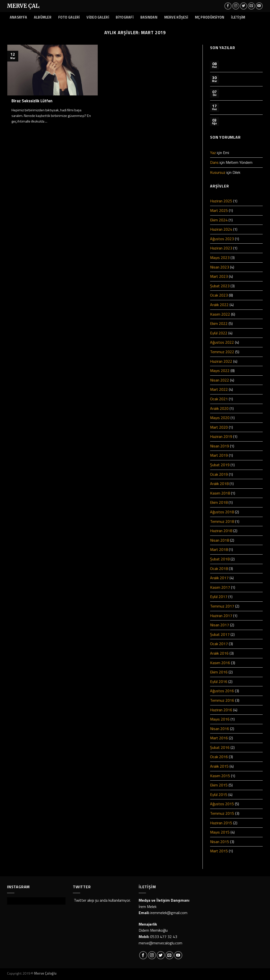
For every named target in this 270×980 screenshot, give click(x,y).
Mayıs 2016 (220, 719)
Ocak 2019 (219, 474)
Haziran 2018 (221, 531)
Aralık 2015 (219, 766)
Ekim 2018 (219, 502)
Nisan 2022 (220, 380)
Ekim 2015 (219, 785)
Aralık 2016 (219, 653)
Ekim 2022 (219, 323)
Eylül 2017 (219, 597)
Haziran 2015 (221, 823)
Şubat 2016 (220, 747)
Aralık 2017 (219, 578)
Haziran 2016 (221, 710)
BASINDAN (149, 17)
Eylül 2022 (219, 333)
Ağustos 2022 (222, 342)
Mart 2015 (219, 851)
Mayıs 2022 (220, 371)
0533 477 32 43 (164, 937)
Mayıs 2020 (220, 418)
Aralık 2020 (219, 408)
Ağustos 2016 (222, 691)
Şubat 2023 (220, 286)
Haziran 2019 (221, 436)
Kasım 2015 (220, 776)
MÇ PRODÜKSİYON (210, 17)
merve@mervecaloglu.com (160, 943)
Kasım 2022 (220, 314)
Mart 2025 (219, 210)
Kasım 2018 (220, 493)
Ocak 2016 (219, 757)
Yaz (213, 153)
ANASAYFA (18, 17)
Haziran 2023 (221, 248)
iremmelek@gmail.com (169, 913)
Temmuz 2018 (222, 521)
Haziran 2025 (221, 201)
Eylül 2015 (219, 794)
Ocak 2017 (219, 644)
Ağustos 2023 (222, 239)
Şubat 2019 (220, 465)
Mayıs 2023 (220, 258)
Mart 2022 (219, 389)
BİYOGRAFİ (125, 17)
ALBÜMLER (43, 17)
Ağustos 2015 (222, 804)
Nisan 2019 (220, 446)
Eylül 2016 (219, 681)
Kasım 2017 (220, 587)
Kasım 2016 (220, 663)
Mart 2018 (219, 549)
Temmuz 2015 (222, 813)
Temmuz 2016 (222, 700)
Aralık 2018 (219, 484)
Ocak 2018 (219, 568)
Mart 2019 (219, 455)
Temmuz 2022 (222, 352)
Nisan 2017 (220, 625)
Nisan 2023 (220, 267)
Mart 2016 (219, 738)
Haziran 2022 (221, 361)
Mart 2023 (219, 276)
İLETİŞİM (238, 17)
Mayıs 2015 (220, 832)
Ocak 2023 (219, 295)
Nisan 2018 (220, 540)
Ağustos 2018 (222, 512)
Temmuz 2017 (222, 606)
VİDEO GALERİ (98, 17)
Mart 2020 (219, 427)
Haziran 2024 (221, 229)
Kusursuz (218, 172)
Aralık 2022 (219, 305)
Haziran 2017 (221, 616)
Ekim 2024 (219, 220)
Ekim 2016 (219, 672)
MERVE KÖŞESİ (176, 17)
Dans (214, 162)
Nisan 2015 (220, 842)
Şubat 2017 (220, 634)
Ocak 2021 (219, 399)
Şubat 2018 (220, 559)
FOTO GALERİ (69, 17)
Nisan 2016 (220, 729)
